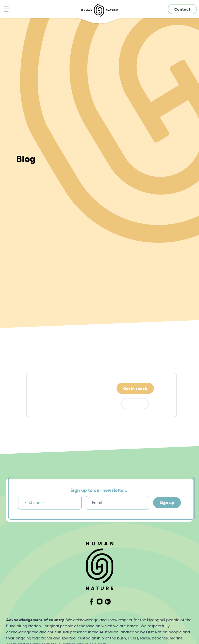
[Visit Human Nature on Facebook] (92, 602)
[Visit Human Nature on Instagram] (100, 602)
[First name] (50, 503)
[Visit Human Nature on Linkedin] (108, 602)
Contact (182, 9)
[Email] (118, 503)
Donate (135, 404)
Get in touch (135, 388)
